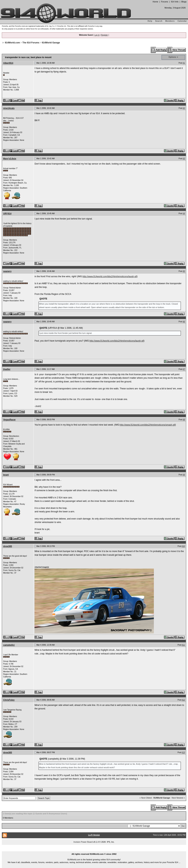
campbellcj (9, 645)
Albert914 (8, 63)
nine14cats (9, 108)
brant (6, 475)
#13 (183, 752)
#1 (184, 63)
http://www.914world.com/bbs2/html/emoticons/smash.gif (147, 425)
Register (104, 35)
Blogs (184, 2)
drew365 (8, 546)
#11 (183, 645)
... (94, 850)
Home (155, 2)
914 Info (175, 2)
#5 (184, 271)
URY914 (7, 214)
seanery (7, 271)
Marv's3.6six (10, 159)
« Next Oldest (146, 798)
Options (172, 57)
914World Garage (51, 43)
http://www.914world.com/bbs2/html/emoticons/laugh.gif (110, 276)
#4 (184, 214)
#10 (183, 546)
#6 (184, 322)
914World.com (12, 43)
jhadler (7, 369)
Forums (164, 2)
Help (150, 21)
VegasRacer (9, 420)
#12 (183, 700)
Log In (97, 35)
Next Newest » (178, 798)
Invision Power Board (83, 842)
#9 (184, 475)
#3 (184, 159)
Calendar (182, 21)
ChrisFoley (9, 700)
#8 (184, 420)
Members (170, 21)
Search (159, 21)
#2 (184, 108)
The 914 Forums (31, 43)
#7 (184, 369)
